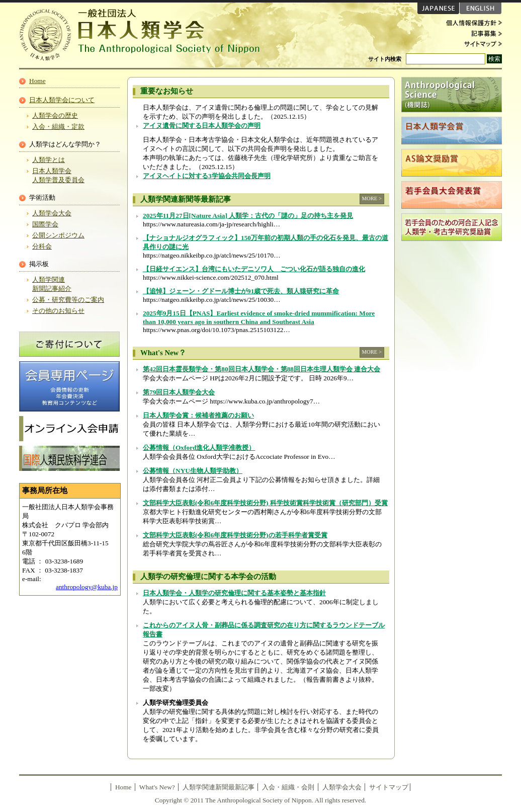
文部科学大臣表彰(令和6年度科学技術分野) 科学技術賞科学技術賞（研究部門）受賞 (265, 503)
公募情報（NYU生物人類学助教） (193, 471)
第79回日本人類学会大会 (179, 392)
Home (37, 81)
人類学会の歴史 (55, 115)
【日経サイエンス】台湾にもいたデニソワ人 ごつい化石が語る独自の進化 (254, 269)
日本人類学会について (62, 100)
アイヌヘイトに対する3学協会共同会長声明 (207, 176)
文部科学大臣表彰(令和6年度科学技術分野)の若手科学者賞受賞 (235, 535)
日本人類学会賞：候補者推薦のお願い (198, 415)
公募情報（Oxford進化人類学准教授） (199, 448)
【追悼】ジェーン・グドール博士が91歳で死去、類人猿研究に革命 (241, 291)
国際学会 (45, 224)
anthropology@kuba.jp (87, 587)
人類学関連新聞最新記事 (219, 787)
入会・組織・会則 (288, 787)
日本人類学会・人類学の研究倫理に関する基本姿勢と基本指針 (234, 593)
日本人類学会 (145, 35)
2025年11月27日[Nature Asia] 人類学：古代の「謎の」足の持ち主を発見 (248, 216)
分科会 (42, 246)
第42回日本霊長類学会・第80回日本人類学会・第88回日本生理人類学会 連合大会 (262, 369)
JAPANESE (438, 8)
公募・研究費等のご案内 (68, 300)
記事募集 (472, 33)
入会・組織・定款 (58, 127)
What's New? (157, 787)
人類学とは (49, 160)
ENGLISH (481, 8)
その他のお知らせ (58, 311)
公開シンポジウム (58, 235)
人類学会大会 (52, 213)
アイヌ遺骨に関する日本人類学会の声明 (202, 126)
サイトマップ (472, 43)
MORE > (372, 198)
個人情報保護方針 (472, 23)
